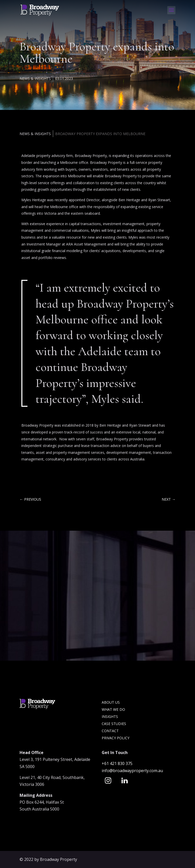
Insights (110, 717)
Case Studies (114, 724)
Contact (110, 731)
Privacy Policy (116, 738)
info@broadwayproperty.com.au (132, 771)
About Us (111, 702)
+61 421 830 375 (118, 763)
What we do (113, 709)
